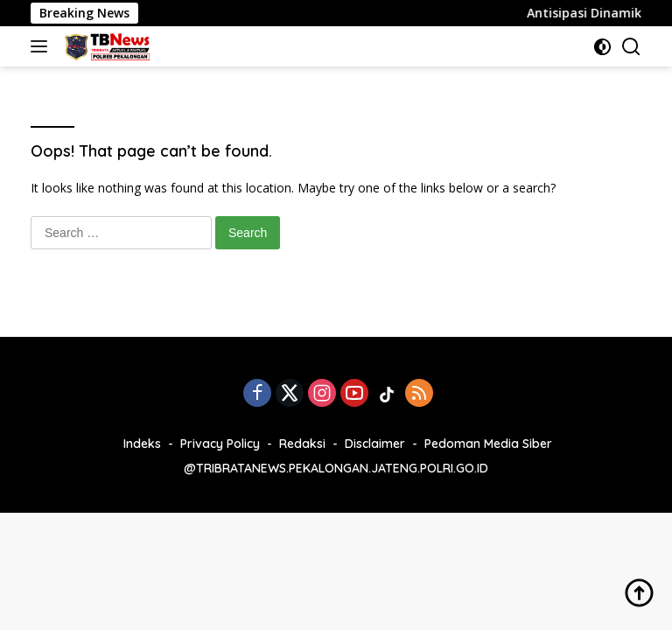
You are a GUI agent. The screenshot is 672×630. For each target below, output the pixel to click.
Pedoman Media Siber (488, 444)
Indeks (142, 444)
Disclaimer (375, 444)
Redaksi (302, 444)
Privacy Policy (220, 444)
